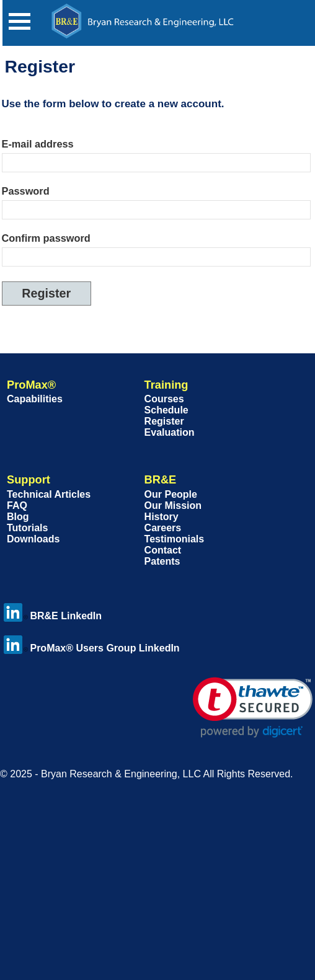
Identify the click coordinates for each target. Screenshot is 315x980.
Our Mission (173, 505)
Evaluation (170, 432)
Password (26, 191)
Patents (162, 561)
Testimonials (175, 539)
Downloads (33, 539)
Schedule (166, 410)
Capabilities (35, 399)
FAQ (17, 505)
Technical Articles (49, 494)
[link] (253, 708)
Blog (18, 517)
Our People (171, 494)
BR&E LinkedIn (53, 616)
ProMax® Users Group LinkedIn (91, 648)
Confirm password (46, 238)
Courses (164, 399)
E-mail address (38, 144)
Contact (163, 550)
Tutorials (27, 528)
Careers (163, 528)
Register (164, 421)
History (162, 517)
